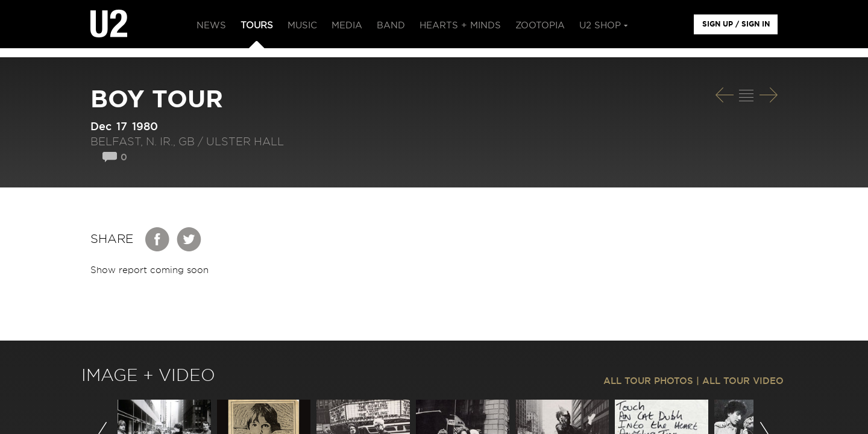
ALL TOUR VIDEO (743, 381)
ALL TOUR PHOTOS (648, 381)
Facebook (158, 239)
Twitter (189, 239)
